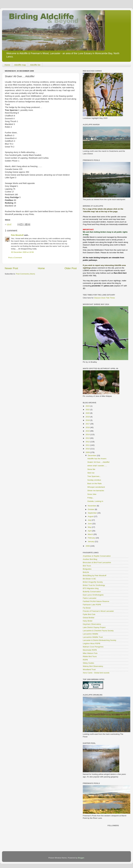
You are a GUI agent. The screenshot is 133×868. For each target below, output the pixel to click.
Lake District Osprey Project (94, 627)
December (92, 455)
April (90, 531)
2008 (88, 546)
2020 (88, 413)
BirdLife (86, 572)
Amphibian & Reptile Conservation (97, 556)
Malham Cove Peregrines (93, 647)
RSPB (85, 660)
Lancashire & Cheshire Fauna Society (98, 631)
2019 (88, 417)
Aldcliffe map (20, 65)
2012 (88, 442)
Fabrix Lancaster (90, 598)
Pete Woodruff (17, 235)
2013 (88, 438)
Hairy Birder (88, 621)
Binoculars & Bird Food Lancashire (97, 562)
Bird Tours (87, 566)
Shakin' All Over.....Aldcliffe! (99, 462)
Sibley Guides (88, 663)
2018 (88, 420)
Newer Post (11, 268)
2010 (88, 449)
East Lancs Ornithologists (93, 595)
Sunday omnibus (94, 480)
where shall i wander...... (97, 466)
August (91, 516)
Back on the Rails (95, 484)
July (90, 520)
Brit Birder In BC (89, 579)
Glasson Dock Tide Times (104, 298)
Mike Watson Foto (90, 653)
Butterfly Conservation (92, 592)
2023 (88, 406)
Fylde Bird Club (89, 614)
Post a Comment (15, 258)
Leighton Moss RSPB (91, 643)
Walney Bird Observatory (93, 666)
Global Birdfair (89, 618)
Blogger (81, 858)
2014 (88, 434)
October (91, 509)
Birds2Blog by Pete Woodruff (95, 575)
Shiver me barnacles (96, 491)
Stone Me (91, 469)
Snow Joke (92, 494)
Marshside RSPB (90, 650)
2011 (88, 445)
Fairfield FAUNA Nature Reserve (96, 601)
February (92, 538)
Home (7, 65)
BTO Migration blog (91, 588)
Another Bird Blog (90, 559)
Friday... (91, 498)
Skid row (91, 473)
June (90, 524)
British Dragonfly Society (93, 582)
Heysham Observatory (92, 624)
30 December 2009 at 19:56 (22, 252)
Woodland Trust (89, 669)
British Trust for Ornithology (94, 585)
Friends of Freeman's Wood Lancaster (98, 611)
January (91, 541)
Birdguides (87, 569)
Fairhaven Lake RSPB (92, 605)
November (92, 506)
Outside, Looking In (95, 501)
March (91, 534)
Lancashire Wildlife (90, 634)
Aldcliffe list (35, 65)
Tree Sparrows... (94, 476)
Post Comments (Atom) (26, 274)
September (93, 513)
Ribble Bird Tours (90, 656)
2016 (88, 427)
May (90, 527)
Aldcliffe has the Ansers (97, 459)
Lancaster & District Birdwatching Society (99, 640)
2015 (88, 431)
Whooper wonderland (96, 487)
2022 (88, 410)
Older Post (71, 268)
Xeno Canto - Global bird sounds (96, 673)
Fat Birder (87, 608)
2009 (88, 452)
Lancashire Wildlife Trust (93, 637)
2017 (88, 424)
